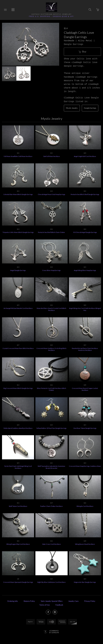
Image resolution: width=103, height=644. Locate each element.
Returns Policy (29, 601)
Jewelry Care (73, 601)
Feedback (59, 605)
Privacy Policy (90, 601)
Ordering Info (13, 601)
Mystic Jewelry (72, 108)
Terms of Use (44, 605)
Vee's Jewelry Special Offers (52, 601)
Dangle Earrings (90, 108)
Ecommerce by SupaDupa (54, 632)
